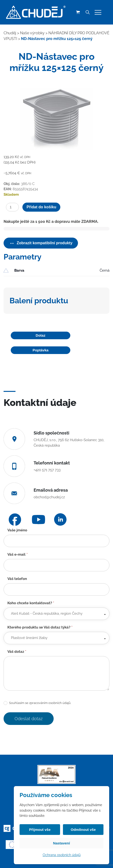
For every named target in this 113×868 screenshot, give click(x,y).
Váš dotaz (17, 652)
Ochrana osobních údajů (62, 855)
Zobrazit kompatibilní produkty (41, 243)
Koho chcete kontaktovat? (31, 603)
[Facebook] (15, 520)
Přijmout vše (40, 830)
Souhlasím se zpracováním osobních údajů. (37, 703)
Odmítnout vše (83, 830)
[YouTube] (39, 520)
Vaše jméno (17, 530)
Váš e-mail (18, 554)
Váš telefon (17, 579)
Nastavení (62, 843)
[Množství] (12, 207)
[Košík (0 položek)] (78, 12)
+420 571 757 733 (47, 470)
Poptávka (41, 350)
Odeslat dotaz (29, 719)
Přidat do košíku (41, 207)
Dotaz (41, 335)
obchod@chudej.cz (49, 497)
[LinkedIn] (60, 519)
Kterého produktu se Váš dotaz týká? (40, 627)
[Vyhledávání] (87, 12)
